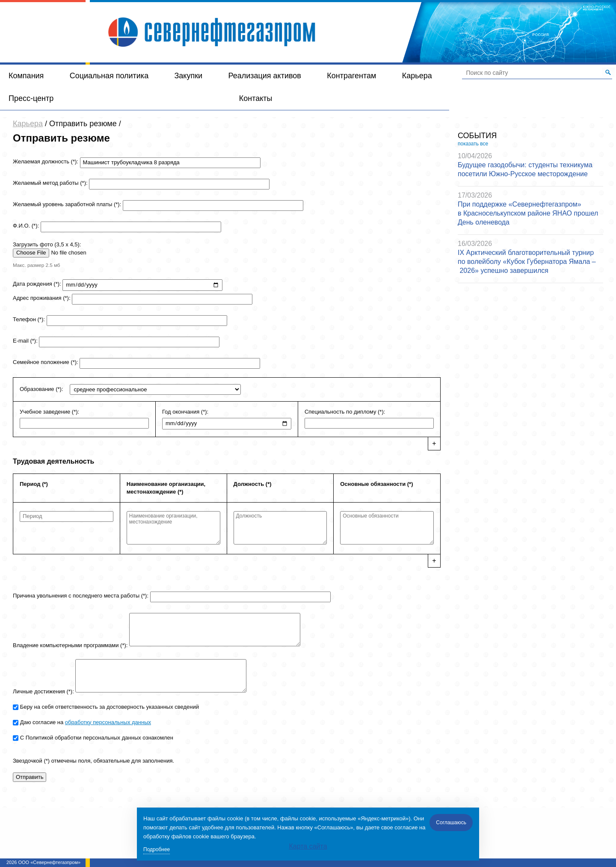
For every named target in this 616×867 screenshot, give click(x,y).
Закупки (188, 76)
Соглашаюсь (451, 823)
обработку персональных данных (108, 722)
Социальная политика (109, 76)
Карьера (417, 76)
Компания (26, 76)
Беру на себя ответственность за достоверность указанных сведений (110, 707)
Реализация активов (265, 76)
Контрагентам (351, 76)
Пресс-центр (31, 98)
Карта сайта (308, 846)
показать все (473, 144)
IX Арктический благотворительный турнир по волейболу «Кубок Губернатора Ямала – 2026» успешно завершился (527, 262)
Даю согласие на (86, 722)
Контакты (256, 98)
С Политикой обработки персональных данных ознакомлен (97, 738)
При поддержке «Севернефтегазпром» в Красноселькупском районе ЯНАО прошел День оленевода (528, 213)
